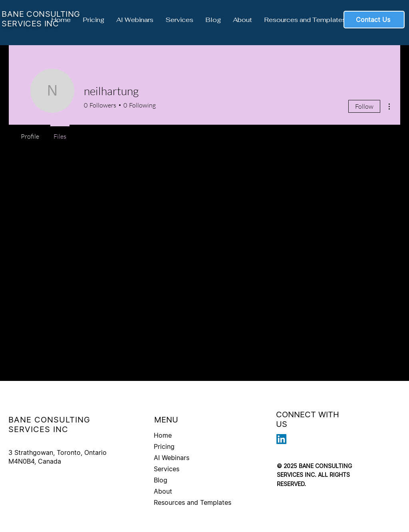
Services (167, 469)
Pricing (164, 446)
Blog (161, 480)
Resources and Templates (193, 502)
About (163, 491)
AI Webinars (172, 458)
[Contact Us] (374, 20)
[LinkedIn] (281, 439)
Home (163, 435)
